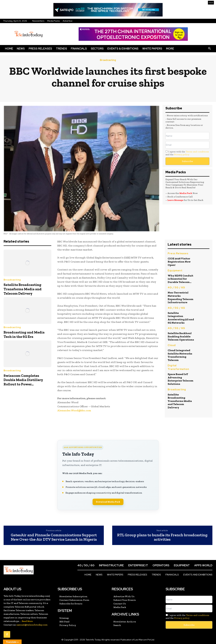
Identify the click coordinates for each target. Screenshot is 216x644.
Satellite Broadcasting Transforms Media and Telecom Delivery (23, 289)
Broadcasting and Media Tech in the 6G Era (24, 334)
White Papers (152, 49)
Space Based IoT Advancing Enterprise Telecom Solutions (181, 379)
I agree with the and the (187, 153)
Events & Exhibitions (123, 49)
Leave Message (176, 200)
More (170, 49)
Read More (27, 621)
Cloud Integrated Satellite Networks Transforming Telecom (180, 355)
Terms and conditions (197, 152)
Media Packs (54, 21)
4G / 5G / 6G (176, 287)
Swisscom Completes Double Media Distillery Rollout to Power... (23, 380)
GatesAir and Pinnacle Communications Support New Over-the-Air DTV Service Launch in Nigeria (54, 537)
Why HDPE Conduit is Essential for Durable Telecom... (180, 279)
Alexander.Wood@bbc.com (74, 410)
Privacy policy (182, 154)
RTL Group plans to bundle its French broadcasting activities (162, 537)
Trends (61, 49)
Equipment (175, 271)
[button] (209, 49)
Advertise (68, 21)
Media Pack (186, 193)
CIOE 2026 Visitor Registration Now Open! (179, 262)
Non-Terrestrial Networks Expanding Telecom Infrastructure (181, 297)
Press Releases (40, 49)
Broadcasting (108, 60)
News (21, 49)
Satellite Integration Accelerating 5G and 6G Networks (181, 318)
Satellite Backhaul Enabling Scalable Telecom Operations (181, 336)
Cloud (172, 345)
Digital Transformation (178, 367)
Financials (79, 49)
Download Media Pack (108, 502)
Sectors (97, 49)
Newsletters (38, 21)
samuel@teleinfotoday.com (32, 625)
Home (9, 49)
